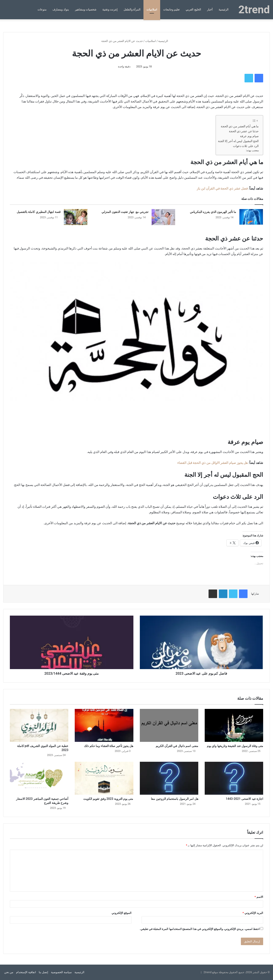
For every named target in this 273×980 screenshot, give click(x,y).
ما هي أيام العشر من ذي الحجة (240, 126)
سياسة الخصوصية (61, 972)
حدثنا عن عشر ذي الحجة (244, 131)
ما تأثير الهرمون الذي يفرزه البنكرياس (213, 212)
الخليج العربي (193, 10)
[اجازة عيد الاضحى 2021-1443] (234, 778)
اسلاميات (152, 10)
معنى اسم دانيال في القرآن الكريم (177, 746)
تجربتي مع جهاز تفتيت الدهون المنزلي (125, 212)
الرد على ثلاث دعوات (246, 146)
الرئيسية (224, 10)
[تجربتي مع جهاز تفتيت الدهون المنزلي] (163, 217)
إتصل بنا (43, 972)
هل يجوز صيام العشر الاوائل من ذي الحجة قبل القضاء (213, 463)
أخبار (210, 10)
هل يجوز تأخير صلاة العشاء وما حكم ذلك (109, 746)
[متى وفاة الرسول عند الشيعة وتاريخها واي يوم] (234, 725)
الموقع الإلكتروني (122, 913)
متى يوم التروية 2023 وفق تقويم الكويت (108, 799)
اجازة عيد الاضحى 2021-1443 (244, 799)
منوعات (42, 10)
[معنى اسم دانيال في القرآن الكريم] (169, 725)
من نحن (9, 972)
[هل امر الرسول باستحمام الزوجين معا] (169, 778)
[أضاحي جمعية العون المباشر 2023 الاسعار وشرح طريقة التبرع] (39, 778)
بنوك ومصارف (61, 10)
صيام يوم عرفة (249, 136)
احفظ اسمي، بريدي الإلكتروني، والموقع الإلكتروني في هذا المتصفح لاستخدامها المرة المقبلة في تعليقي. (200, 929)
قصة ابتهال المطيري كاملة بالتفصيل (39, 212)
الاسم (259, 897)
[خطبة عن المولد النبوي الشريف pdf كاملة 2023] (39, 725)
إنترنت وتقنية (110, 10)
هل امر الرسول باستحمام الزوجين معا (175, 799)
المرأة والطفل (132, 10)
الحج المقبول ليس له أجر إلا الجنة (238, 141)
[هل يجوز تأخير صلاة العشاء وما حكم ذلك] (104, 725)
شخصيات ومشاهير (86, 10)
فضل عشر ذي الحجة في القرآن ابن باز (222, 189)
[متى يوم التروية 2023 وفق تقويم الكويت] (104, 778)
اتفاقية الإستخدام (26, 972)
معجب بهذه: (252, 150)
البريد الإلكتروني (253, 913)
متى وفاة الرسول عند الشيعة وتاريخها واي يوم (235, 746)
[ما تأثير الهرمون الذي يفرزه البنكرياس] (251, 217)
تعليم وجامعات (171, 10)
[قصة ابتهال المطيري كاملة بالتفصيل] (76, 217)
